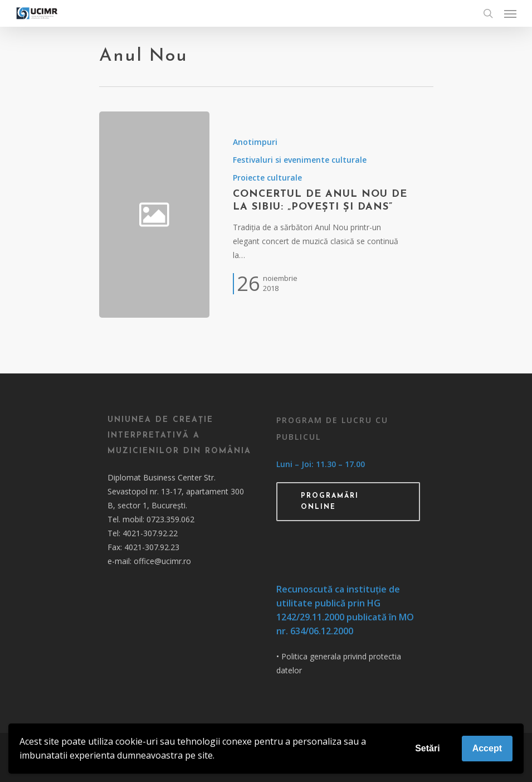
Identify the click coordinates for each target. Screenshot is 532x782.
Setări (427, 748)
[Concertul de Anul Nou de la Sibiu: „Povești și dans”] (321, 215)
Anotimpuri (255, 142)
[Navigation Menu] (510, 13)
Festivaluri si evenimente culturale (300, 160)
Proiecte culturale (267, 178)
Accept (487, 748)
